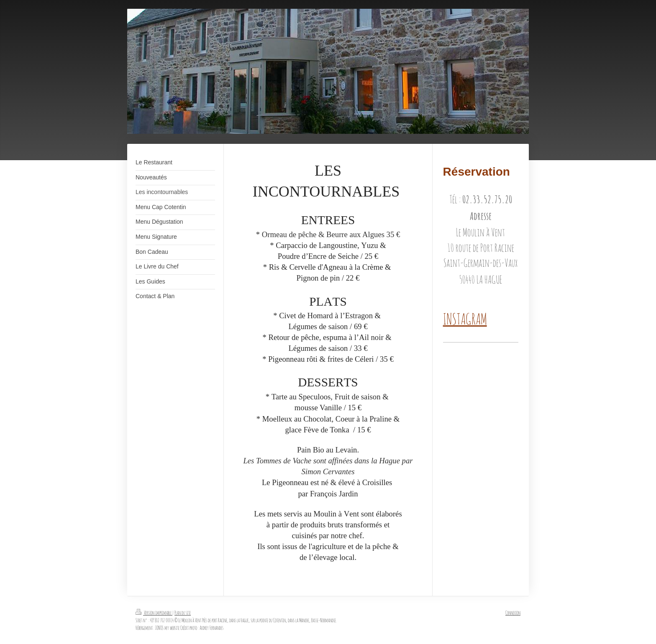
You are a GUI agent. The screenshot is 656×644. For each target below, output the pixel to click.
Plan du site (183, 613)
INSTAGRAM (465, 319)
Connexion (513, 613)
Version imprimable (154, 613)
